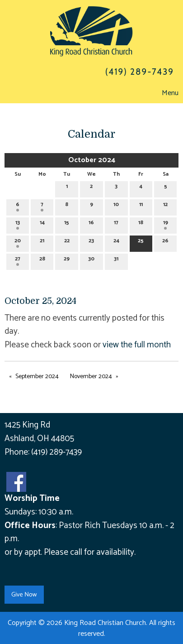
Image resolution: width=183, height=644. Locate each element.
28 (42, 260)
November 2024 (91, 377)
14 (42, 224)
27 (18, 260)
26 (165, 242)
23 (91, 242)
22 (67, 242)
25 (141, 242)
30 (91, 260)
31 (116, 260)
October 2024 (92, 160)
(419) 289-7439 (56, 452)
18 (141, 224)
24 (116, 242)
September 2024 (37, 377)
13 (18, 224)
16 (91, 224)
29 (67, 260)
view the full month (137, 345)
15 (67, 224)
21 (42, 242)
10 (116, 206)
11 (141, 206)
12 (165, 206)
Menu (166, 93)
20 (18, 242)
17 (116, 224)
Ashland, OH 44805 (39, 439)
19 (166, 224)
